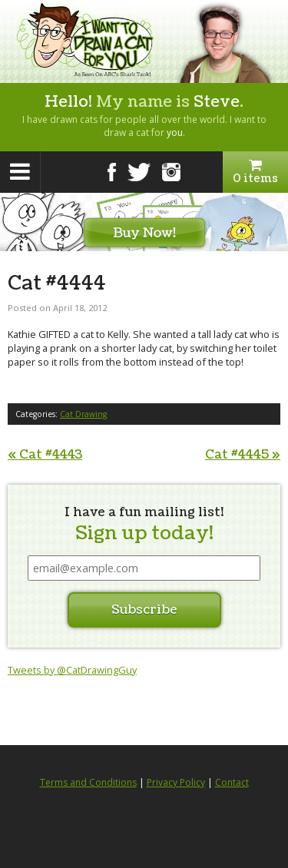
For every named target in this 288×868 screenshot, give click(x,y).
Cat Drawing (83, 414)
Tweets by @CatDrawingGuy (72, 670)
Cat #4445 (243, 455)
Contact (232, 782)
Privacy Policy (176, 782)
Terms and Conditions (88, 782)
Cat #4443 (45, 455)
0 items (255, 172)
